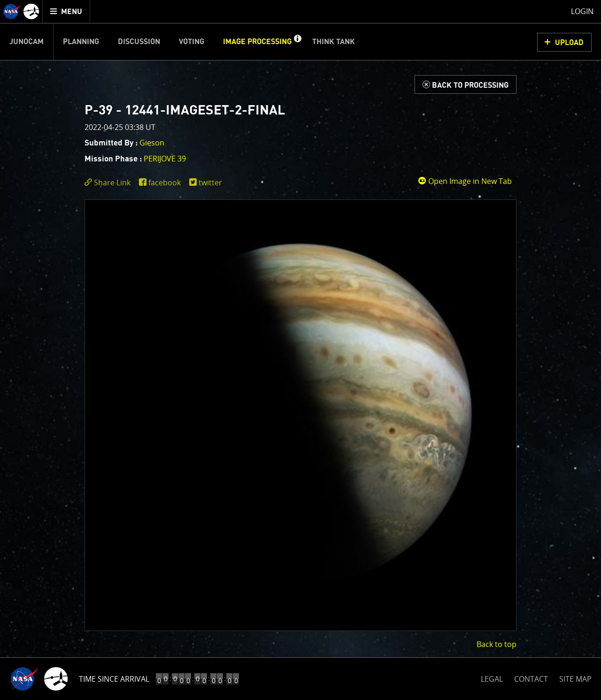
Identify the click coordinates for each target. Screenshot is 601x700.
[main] (300, 350)
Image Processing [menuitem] (257, 42)
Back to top (497, 644)
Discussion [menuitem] (139, 42)
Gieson (152, 143)
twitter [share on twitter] (210, 183)
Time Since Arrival (114, 679)
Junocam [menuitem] (27, 42)
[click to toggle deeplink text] (109, 183)
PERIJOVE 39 (165, 159)
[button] (297, 42)
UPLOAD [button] (569, 43)
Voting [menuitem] (192, 42)
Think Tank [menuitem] (334, 42)
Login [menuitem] (582, 11)
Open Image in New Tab (465, 181)
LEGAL (492, 677)
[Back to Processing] (466, 84)
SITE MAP (575, 679)
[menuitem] (66, 11)
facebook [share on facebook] (165, 183)
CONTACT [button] (531, 679)
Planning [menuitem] (81, 42)
